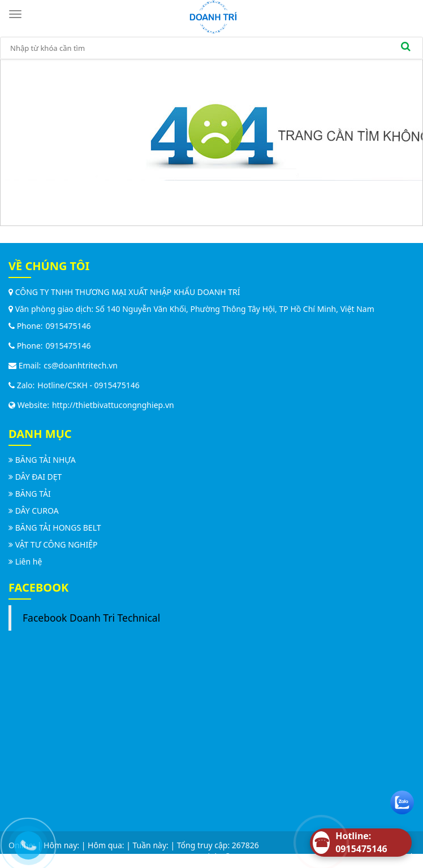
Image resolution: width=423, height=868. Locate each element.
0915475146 (68, 326)
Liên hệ (29, 561)
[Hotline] (361, 843)
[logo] (213, 16)
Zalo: (21, 385)
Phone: (26, 326)
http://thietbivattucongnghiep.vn (113, 405)
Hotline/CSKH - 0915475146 (88, 385)
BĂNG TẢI (33, 494)
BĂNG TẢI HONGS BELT (58, 528)
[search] (405, 48)
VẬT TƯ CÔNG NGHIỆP (57, 544)
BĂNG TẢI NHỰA (46, 460)
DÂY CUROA (37, 511)
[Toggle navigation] (17, 14)
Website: (29, 405)
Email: (25, 365)
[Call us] (25, 843)
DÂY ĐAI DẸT (39, 477)
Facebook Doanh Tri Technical (91, 618)
